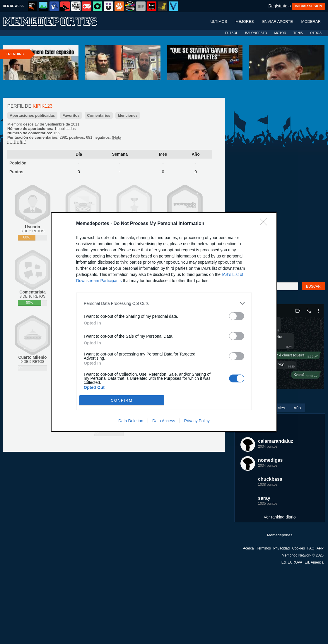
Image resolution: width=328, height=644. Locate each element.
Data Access (164, 421)
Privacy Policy (197, 421)
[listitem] (164, 303)
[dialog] (164, 322)
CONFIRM (122, 400)
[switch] (237, 316)
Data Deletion (131, 421)
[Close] (265, 224)
